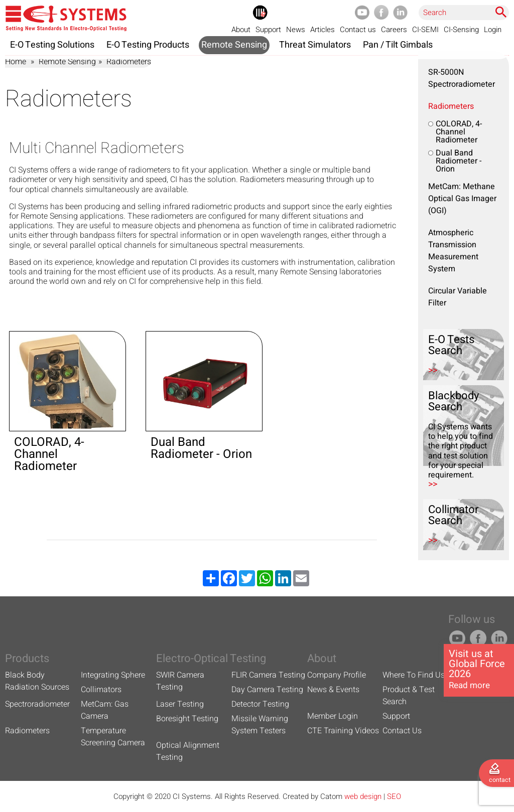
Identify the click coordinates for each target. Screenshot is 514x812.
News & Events (333, 690)
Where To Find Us (414, 675)
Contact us (358, 30)
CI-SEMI (425, 30)
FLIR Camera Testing (268, 675)
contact (500, 780)
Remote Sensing (67, 62)
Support (268, 30)
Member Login (333, 716)
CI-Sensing (461, 30)
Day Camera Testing (267, 690)
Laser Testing (180, 704)
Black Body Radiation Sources (37, 681)
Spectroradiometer (37, 704)
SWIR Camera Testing (180, 681)
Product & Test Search (409, 696)
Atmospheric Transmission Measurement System (453, 251)
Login (493, 30)
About (241, 30)
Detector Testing (260, 704)
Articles (323, 30)
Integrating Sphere (113, 675)
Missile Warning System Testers (260, 725)
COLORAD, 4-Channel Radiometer (459, 132)
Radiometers (451, 106)
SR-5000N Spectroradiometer (462, 78)
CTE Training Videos (343, 731)
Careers (394, 30)
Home (16, 62)
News (296, 30)
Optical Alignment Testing (188, 751)
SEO (394, 796)
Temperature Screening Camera (113, 737)
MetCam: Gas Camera (105, 710)
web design (363, 796)
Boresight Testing (187, 719)
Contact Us (402, 731)
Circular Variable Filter (458, 297)
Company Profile (337, 675)
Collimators (101, 690)
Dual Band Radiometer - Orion (459, 161)
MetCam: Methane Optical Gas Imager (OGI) (462, 199)
